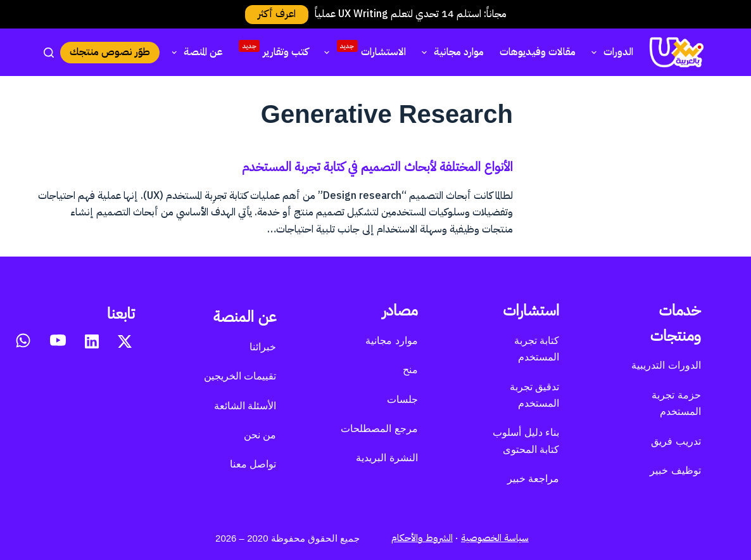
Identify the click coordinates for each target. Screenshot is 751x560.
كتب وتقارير (274, 50)
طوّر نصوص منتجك (110, 52)
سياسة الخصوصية (495, 538)
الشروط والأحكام (422, 538)
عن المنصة (195, 52)
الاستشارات (362, 50)
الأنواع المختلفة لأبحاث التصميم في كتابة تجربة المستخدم (377, 167)
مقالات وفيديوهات (538, 52)
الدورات (610, 52)
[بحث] (49, 53)
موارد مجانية (450, 52)
